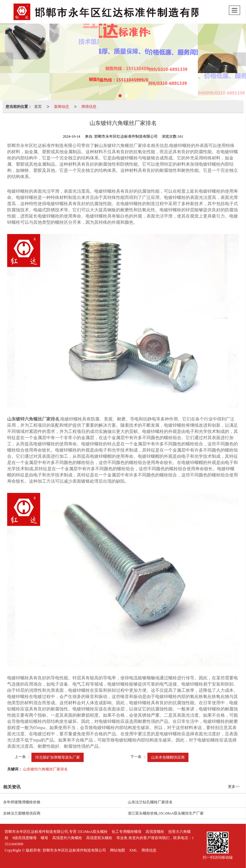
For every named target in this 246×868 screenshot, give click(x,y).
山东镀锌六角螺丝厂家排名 (45, 769)
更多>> (234, 787)
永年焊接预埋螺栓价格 (22, 802)
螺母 (44, 838)
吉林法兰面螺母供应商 (22, 813)
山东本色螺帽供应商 (168, 757)
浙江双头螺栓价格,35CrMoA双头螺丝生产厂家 (166, 813)
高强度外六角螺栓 (67, 838)
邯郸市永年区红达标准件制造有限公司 (74, 850)
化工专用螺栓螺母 (127, 832)
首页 (38, 107)
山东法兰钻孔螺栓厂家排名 (150, 802)
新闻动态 (62, 107)
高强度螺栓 (155, 832)
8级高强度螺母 (25, 838)
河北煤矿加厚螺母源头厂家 (58, 757)
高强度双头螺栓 (99, 838)
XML (133, 850)
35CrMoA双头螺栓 (93, 832)
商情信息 (89, 107)
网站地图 (118, 850)
